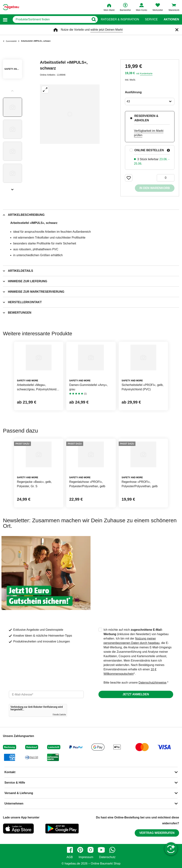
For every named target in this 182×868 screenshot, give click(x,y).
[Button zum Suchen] (94, 19)
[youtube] (101, 850)
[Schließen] (177, 30)
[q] (51, 19)
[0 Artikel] (166, 178)
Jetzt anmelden (136, 694)
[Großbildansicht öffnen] (70, 114)
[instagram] (91, 850)
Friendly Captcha (59, 714)
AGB (70, 857)
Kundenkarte (146, 74)
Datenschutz (107, 857)
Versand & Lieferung (19, 793)
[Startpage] (11, 7)
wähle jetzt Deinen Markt (106, 30)
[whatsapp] (112, 850)
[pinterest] (80, 850)
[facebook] (70, 850)
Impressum (86, 857)
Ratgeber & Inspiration (120, 19)
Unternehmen (14, 803)
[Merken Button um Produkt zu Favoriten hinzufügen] (129, 178)
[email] (46, 694)
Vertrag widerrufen (157, 833)
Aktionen (171, 19)
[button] (5, 20)
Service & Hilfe (15, 783)
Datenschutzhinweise (152, 683)
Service (151, 19)
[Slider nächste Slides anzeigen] (13, 188)
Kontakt (10, 772)
